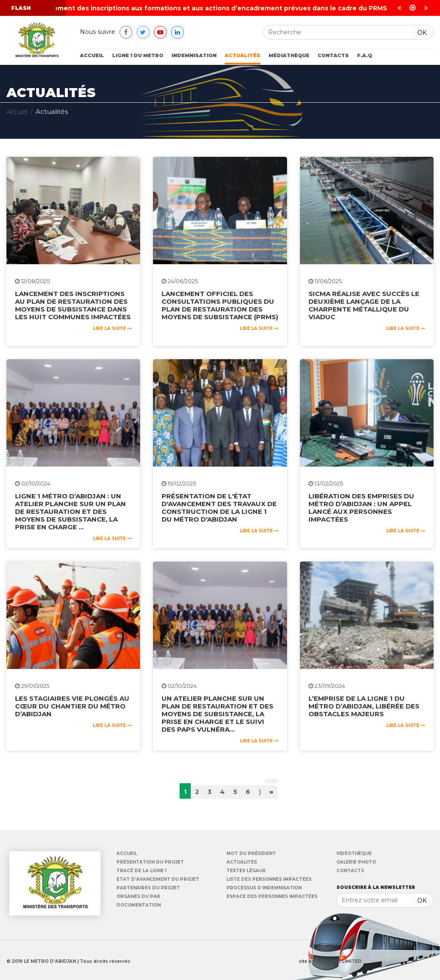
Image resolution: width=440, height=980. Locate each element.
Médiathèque (289, 55)
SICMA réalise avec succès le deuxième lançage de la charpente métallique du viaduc (364, 305)
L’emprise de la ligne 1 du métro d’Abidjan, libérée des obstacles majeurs (364, 706)
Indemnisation (194, 55)
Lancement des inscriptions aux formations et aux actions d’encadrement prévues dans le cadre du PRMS (215, 8)
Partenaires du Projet (148, 888)
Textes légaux (246, 871)
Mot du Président (251, 854)
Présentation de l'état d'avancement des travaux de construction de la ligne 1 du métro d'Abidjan (219, 508)
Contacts (333, 55)
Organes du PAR (138, 897)
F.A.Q (365, 55)
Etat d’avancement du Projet (158, 879)
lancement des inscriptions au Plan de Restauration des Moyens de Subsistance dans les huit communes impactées (73, 305)
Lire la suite (112, 328)
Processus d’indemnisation (264, 888)
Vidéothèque (354, 854)
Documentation (139, 905)
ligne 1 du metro (138, 55)
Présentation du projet (150, 862)
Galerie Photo (356, 862)
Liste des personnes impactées (269, 879)
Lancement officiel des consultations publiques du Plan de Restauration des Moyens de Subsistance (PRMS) (220, 305)
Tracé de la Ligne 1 (141, 871)
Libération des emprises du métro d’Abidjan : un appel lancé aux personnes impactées (361, 508)
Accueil (92, 55)
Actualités (243, 55)
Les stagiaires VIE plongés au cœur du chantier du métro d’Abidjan (72, 706)
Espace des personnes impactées (272, 897)
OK (422, 33)
